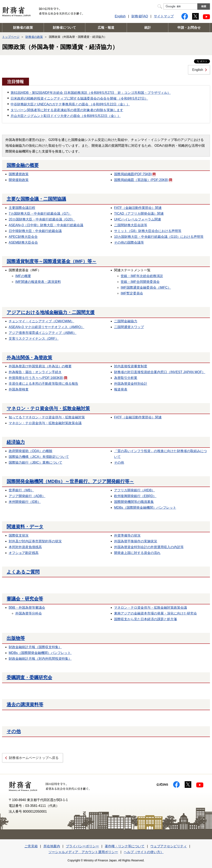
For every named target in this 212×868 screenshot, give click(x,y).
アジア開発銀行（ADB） (27, 496)
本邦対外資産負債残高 (25, 547)
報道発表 (121, 389)
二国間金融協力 (126, 321)
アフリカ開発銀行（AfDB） (134, 490)
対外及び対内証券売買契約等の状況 (35, 541)
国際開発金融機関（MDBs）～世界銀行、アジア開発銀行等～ (70, 481)
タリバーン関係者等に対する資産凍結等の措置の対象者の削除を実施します (67, 110)
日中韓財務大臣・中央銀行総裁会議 (35, 231)
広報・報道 (106, 28)
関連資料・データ (25, 527)
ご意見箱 (31, 846)
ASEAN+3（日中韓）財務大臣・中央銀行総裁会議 (46, 225)
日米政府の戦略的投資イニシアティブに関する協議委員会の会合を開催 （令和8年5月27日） (79, 98)
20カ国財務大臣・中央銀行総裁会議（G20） (42, 219)
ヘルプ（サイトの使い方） (144, 852)
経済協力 (16, 442)
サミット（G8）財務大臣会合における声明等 (148, 231)
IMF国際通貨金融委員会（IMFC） (146, 288)
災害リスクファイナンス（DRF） (34, 339)
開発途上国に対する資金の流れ (137, 553)
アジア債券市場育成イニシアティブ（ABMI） (43, 333)
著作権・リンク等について (125, 846)
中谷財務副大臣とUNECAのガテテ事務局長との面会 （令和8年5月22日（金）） (70, 104)
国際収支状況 (19, 535)
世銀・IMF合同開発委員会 (140, 282)
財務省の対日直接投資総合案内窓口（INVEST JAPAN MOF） (160, 372)
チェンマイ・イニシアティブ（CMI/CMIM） (41, 321)
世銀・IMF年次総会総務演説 (142, 276)
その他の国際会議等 (129, 242)
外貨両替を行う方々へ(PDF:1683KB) (38, 378)
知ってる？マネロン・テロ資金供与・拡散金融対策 (47, 417)
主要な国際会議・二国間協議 (36, 199)
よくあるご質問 (23, 572)
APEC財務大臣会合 (23, 237)
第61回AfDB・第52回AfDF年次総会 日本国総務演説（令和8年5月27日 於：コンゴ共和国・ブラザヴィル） (91, 93)
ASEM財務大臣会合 (23, 242)
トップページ (11, 37)
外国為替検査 (19, 389)
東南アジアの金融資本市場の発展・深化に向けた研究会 (155, 613)
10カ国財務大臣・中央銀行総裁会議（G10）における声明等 (159, 237)
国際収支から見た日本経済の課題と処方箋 (146, 619)
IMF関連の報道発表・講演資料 (38, 282)
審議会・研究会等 (25, 599)
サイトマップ (164, 16)
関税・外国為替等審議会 (27, 608)
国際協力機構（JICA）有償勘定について (39, 457)
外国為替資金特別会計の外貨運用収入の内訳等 (149, 547)
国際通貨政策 (19, 174)
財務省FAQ (140, 16)
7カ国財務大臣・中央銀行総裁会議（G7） (40, 214)
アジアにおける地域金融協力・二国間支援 (51, 312)
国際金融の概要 (23, 165)
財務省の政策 (23, 28)
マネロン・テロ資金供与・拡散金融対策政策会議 (45, 423)
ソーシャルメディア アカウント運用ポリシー (83, 852)
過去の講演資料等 (25, 704)
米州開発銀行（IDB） (25, 502)
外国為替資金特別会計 (131, 384)
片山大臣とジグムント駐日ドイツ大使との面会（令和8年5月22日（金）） (66, 116)
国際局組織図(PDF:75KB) (135, 174)
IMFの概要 (23, 276)
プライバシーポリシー (82, 846)
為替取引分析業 (126, 378)
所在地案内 (52, 846)
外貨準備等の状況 (127, 535)
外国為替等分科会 (29, 613)
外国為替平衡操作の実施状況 (136, 541)
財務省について (64, 28)
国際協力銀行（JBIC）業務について (36, 463)
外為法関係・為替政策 (29, 358)
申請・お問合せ (189, 28)
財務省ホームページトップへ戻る (34, 758)
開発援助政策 (19, 180)
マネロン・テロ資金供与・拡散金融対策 (48, 408)
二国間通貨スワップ (129, 327)
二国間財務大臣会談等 (131, 225)
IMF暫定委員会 (132, 293)
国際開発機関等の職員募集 (134, 502)
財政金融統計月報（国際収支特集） (35, 647)
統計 (148, 28)
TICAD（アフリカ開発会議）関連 (139, 214)
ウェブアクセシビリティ (169, 846)
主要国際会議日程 (22, 208)
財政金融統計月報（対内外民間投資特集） (40, 659)
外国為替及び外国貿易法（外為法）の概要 (40, 366)
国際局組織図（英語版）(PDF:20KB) (143, 180)
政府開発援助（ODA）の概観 (31, 451)
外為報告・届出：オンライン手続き (35, 372)
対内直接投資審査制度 (131, 366)
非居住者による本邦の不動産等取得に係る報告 (43, 384)
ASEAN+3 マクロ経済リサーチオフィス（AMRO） (46, 327)
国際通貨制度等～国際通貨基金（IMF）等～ (52, 261)
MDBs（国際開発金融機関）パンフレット (145, 508)
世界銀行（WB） (21, 490)
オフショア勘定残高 (24, 553)
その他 (119, 463)
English (120, 16)
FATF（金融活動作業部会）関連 (138, 208)
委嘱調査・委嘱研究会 (29, 677)
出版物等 (16, 638)
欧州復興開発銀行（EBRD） (135, 496)
